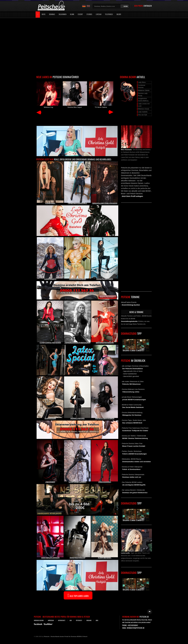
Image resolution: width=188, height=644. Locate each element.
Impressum (51, 620)
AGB (71, 620)
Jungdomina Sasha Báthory (143, 100)
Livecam (99, 14)
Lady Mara (142, 82)
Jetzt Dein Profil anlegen (132, 196)
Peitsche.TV (79, 620)
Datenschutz (62, 620)
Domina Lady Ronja (143, 94)
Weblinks (89, 620)
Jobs (97, 620)
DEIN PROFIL (143, 6)
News (44, 14)
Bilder (119, 14)
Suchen (126, 6)
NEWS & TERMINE (136, 312)
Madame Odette (144, 90)
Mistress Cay (48, 95)
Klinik (72, 14)
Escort (80, 14)
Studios (89, 14)
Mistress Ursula (144, 109)
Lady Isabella (143, 112)
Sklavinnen (63, 14)
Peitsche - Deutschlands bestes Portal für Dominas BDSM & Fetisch (62, 617)
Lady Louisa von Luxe (144, 105)
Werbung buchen (39, 620)
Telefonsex (109, 14)
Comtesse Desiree (142, 86)
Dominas (52, 14)
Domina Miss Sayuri (75, 95)
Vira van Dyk (143, 115)
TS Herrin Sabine (101, 95)
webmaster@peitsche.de (136, 628)
